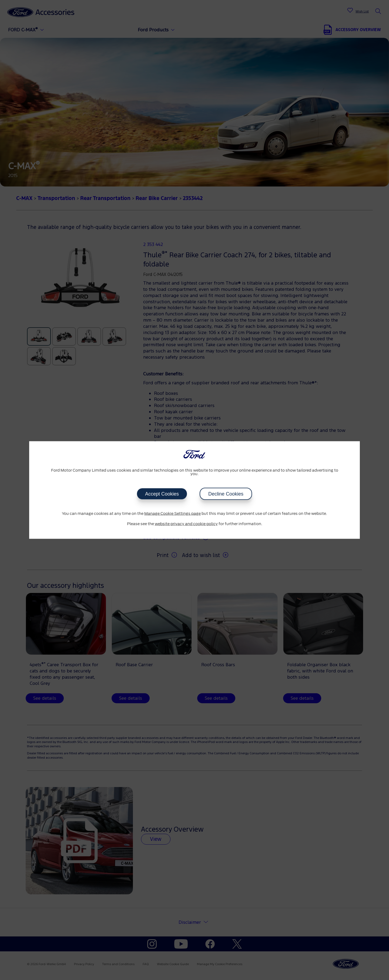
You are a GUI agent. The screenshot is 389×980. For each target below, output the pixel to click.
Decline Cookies (226, 494)
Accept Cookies (162, 494)
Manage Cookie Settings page (172, 514)
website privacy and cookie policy (186, 524)
